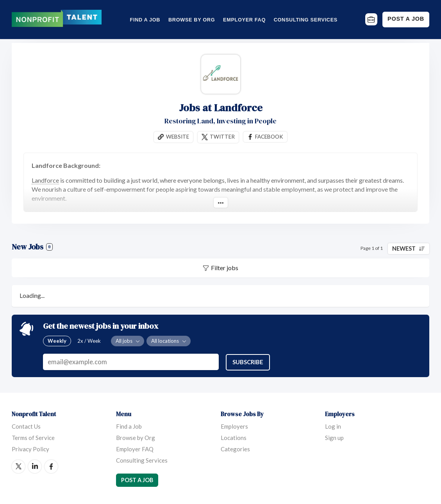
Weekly (57, 341)
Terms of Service (33, 437)
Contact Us (26, 426)
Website (178, 137)
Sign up (334, 437)
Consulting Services (306, 20)
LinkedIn (35, 466)
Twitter (222, 137)
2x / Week (89, 341)
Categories (235, 449)
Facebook (269, 137)
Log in (333, 426)
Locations (234, 437)
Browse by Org (192, 20)
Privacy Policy (30, 449)
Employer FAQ (244, 20)
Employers (234, 426)
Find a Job (145, 20)
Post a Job (406, 19)
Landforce (45, 180)
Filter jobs (225, 268)
